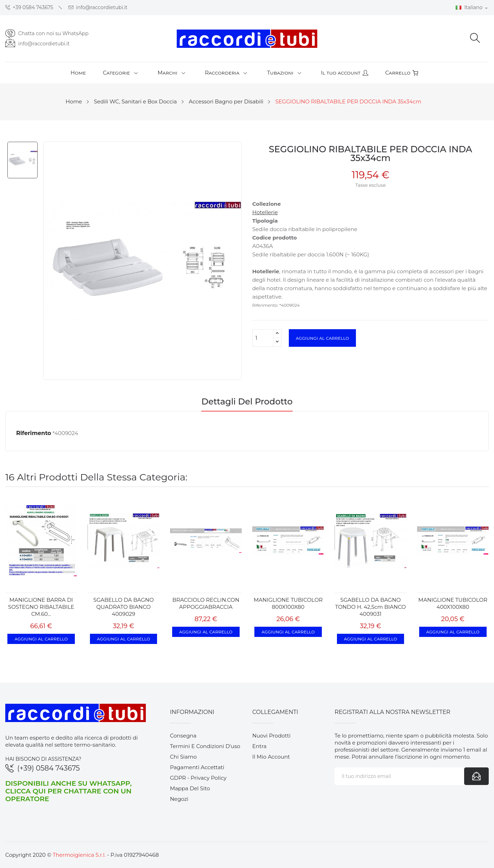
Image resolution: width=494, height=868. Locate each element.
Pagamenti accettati (197, 767)
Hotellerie (265, 212)
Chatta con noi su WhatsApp (53, 33)
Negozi (179, 799)
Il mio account (271, 757)
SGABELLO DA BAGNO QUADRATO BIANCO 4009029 (123, 607)
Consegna (183, 736)
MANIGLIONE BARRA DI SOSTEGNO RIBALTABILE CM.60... (41, 607)
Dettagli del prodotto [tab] (247, 402)
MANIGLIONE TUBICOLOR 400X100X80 (453, 603)
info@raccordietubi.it (98, 8)
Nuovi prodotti (271, 736)
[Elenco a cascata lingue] (472, 8)
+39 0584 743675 (29, 8)
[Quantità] (263, 338)
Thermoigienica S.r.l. (79, 855)
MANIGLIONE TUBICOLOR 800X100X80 (288, 603)
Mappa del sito (190, 788)
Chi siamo (183, 757)
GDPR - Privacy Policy (198, 778)
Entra (259, 746)
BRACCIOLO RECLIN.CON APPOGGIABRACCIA (206, 603)
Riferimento (34, 433)
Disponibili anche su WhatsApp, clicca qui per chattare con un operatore (69, 791)
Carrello (402, 73)
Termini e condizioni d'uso (205, 746)
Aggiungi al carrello (322, 338)
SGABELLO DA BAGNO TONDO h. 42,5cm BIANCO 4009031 (370, 607)
